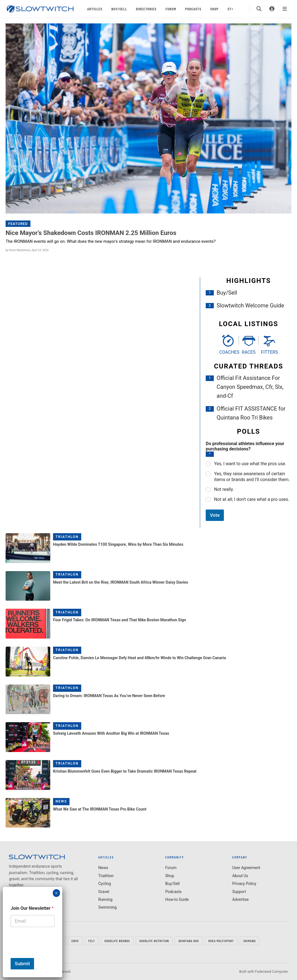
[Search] (259, 9)
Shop (214, 9)
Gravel (104, 892)
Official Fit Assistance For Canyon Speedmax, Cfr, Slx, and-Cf (250, 387)
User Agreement (246, 868)
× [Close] (56, 893)
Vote (215, 515)
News (61, 801)
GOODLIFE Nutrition (154, 941)
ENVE (75, 941)
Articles (95, 9)
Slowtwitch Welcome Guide (250, 305)
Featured (18, 224)
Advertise (240, 899)
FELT (92, 941)
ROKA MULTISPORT (221, 941)
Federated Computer (272, 971)
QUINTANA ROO (189, 941)
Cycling (105, 884)
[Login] (272, 9)
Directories (146, 9)
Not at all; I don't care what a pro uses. (252, 499)
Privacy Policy (244, 884)
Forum (171, 9)
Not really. (224, 489)
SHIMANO (250, 941)
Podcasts (193, 9)
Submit (22, 964)
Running (105, 899)
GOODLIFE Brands (117, 941)
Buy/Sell (119, 9)
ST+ (230, 9)
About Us (240, 876)
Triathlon (67, 537)
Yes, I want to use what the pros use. (250, 464)
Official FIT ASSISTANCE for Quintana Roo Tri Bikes (251, 413)
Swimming (107, 907)
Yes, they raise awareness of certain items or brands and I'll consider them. (252, 477)
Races (249, 352)
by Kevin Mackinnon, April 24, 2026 (27, 250)
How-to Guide (177, 899)
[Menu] (285, 9)
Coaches (228, 352)
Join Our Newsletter (32, 908)
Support (239, 892)
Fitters (270, 352)
